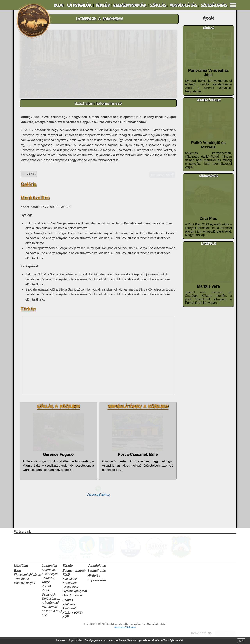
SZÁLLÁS (158, 5)
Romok (47, 591)
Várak (46, 595)
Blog (18, 576)
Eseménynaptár (74, 576)
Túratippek (21, 584)
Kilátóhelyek (50, 579)
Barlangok (49, 599)
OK (241, 641)
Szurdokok (49, 575)
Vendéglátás (97, 571)
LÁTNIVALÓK (79, 5)
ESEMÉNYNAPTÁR (130, 5)
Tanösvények (51, 603)
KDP (45, 620)
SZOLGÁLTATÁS (214, 5)
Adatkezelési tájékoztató (167, 640)
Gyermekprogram (75, 596)
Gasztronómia (72, 600)
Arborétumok (51, 608)
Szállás (68, 605)
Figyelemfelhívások (27, 580)
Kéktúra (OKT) (52, 616)
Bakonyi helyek (25, 588)
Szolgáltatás (97, 576)
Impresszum (97, 585)
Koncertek (70, 588)
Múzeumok (49, 612)
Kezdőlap (21, 571)
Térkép (68, 571)
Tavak (46, 587)
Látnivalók (49, 571)
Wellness (69, 609)
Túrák (67, 580)
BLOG (59, 5)
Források (48, 583)
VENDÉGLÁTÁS (183, 5)
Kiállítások (70, 584)
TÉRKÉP (102, 5)
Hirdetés (94, 580)
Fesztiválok (70, 592)
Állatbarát (69, 613)
